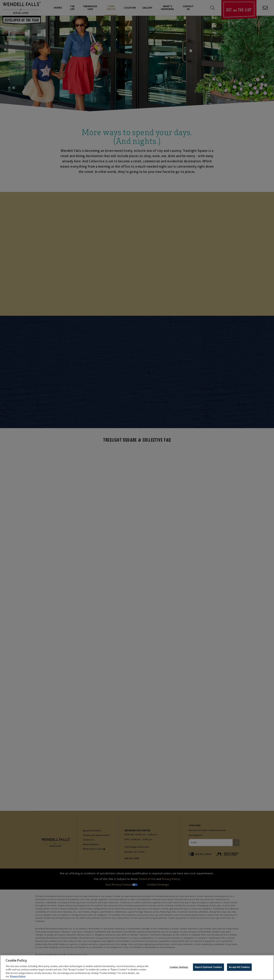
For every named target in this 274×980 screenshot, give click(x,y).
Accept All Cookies (239, 967)
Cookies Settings (179, 967)
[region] (137, 967)
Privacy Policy (18, 976)
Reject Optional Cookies (208, 967)
